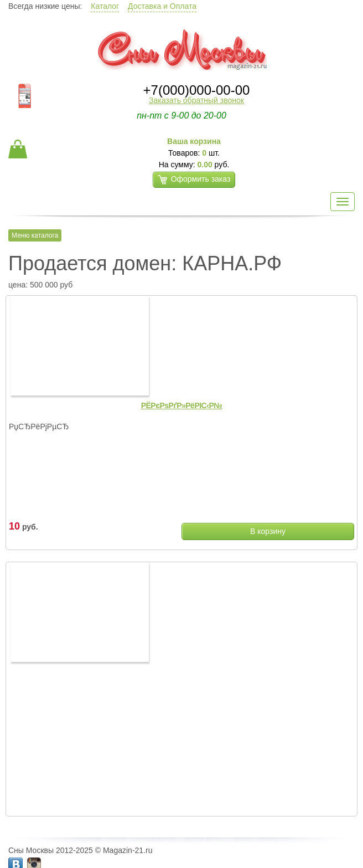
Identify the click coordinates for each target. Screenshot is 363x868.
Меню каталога (35, 235)
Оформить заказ (194, 179)
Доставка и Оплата (162, 6)
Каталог (105, 6)
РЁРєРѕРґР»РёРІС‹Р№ (182, 405)
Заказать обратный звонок (196, 100)
